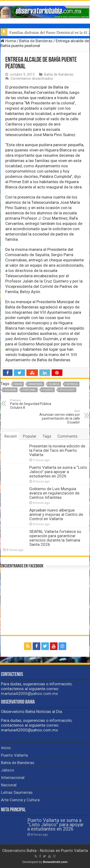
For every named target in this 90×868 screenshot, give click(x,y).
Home (8, 41)
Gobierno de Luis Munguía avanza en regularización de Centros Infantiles (54, 493)
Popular (30, 436)
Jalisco (8, 770)
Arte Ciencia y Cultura (20, 800)
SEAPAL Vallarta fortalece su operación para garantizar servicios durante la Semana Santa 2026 (55, 538)
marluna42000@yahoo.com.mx (29, 693)
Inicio (6, 748)
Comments (67, 436)
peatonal (29, 390)
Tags (47, 436)
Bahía (18, 384)
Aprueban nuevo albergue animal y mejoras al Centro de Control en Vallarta (56, 514)
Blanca (54, 384)
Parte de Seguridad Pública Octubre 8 (35, 404)
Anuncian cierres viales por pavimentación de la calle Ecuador (55, 417)
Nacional (9, 785)
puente (48, 390)
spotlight (67, 390)
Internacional (13, 778)
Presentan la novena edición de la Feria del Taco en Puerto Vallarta (57, 450)
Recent (11, 436)
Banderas (36, 384)
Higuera (10, 390)
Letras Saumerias (17, 792)
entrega (72, 384)
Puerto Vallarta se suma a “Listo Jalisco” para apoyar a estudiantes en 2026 (58, 472)
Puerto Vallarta (14, 755)
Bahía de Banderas (36, 41)
